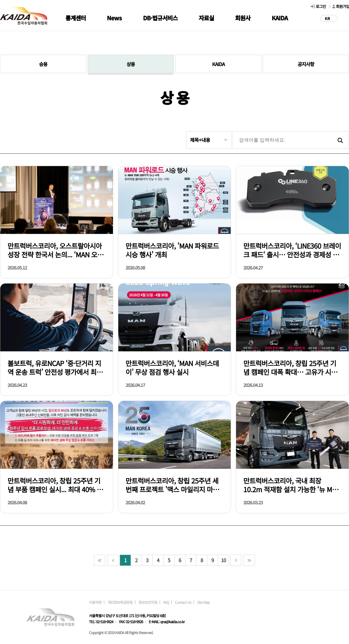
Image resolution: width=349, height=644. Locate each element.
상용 (131, 64)
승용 (43, 64)
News (114, 18)
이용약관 (95, 602)
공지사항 (306, 64)
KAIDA (280, 18)
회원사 (243, 18)
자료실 (206, 18)
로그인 (321, 6)
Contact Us (183, 602)
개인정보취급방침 (120, 602)
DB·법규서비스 (160, 18)
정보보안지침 (148, 602)
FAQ (166, 602)
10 (223, 560)
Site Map (203, 602)
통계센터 (76, 18)
